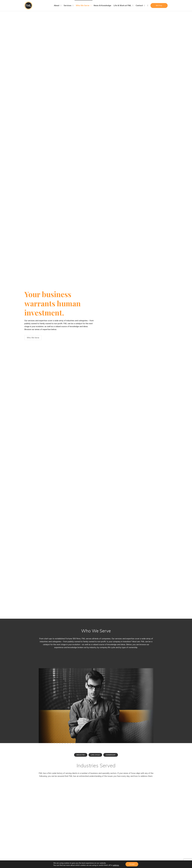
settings (116, 865)
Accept (132, 864)
